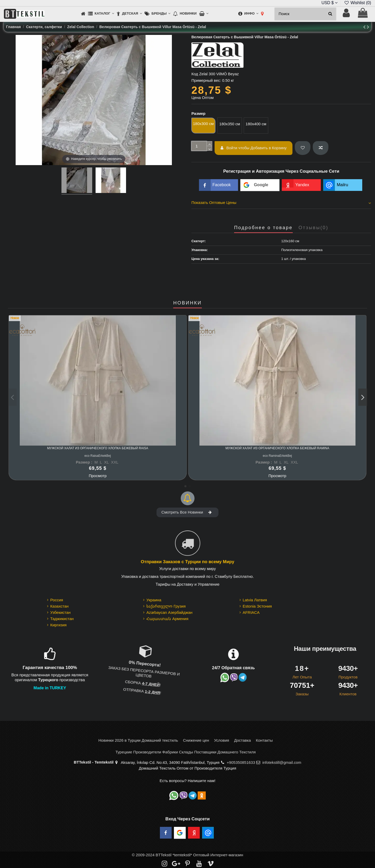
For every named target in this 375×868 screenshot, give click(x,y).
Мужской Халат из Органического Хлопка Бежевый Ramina (277, 448)
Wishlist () (358, 3)
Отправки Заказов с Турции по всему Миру (187, 562)
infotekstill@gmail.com (282, 762)
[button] (101, 14)
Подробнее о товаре (263, 228)
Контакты (264, 740)
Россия (57, 600)
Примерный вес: (206, 80)
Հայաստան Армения (167, 619)
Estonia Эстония (257, 606)
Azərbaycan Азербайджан (169, 612)
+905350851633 (241, 762)
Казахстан (59, 606)
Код (195, 74)
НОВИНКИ (187, 303)
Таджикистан (62, 619)
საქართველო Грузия (166, 606)
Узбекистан (60, 612)
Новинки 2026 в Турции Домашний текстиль (138, 740)
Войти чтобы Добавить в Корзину (254, 148)
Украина (154, 600)
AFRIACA (251, 612)
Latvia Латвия (255, 600)
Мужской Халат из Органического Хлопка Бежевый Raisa (98, 448)
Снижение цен (196, 740)
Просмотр (98, 476)
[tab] (281, 203)
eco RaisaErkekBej (98, 456)
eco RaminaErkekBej (277, 456)
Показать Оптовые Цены (281, 203)
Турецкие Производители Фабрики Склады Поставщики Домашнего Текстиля (186, 752)
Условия (222, 740)
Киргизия (58, 625)
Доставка (242, 740)
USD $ (329, 3)
